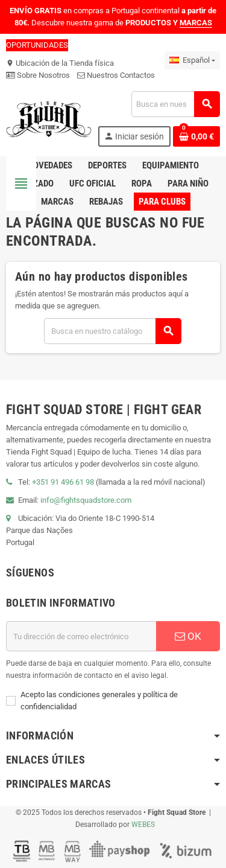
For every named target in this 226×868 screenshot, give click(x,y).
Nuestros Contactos (116, 75)
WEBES (143, 825)
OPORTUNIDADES (37, 45)
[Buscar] (175, 104)
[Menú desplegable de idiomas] (192, 60)
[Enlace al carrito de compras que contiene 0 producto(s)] (196, 136)
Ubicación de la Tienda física (60, 63)
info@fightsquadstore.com (86, 500)
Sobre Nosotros (38, 75)
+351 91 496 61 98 (63, 482)
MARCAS (196, 23)
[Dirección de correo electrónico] (81, 636)
